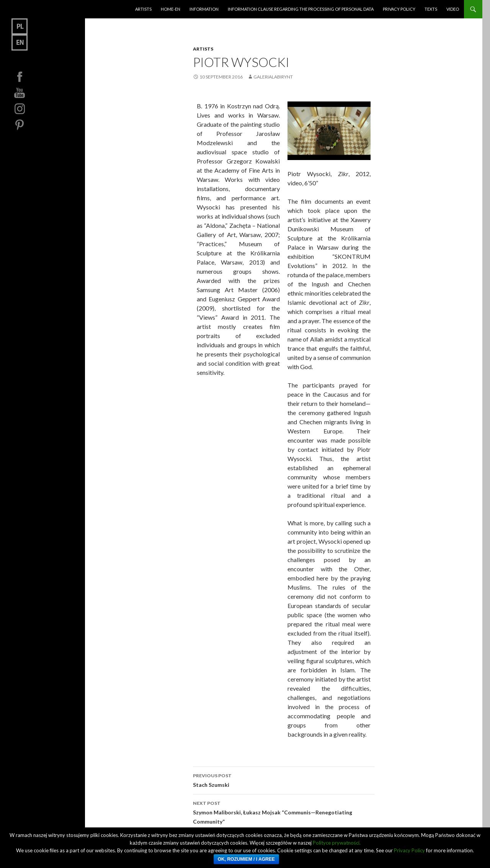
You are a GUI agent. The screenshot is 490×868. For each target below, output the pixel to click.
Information (204, 9)
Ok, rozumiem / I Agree (246, 859)
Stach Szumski (284, 780)
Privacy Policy (399, 9)
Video (453, 9)
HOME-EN (171, 9)
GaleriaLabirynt (273, 77)
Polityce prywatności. (337, 843)
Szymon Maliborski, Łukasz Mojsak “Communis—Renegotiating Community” (284, 812)
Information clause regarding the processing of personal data (301, 9)
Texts (431, 9)
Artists (143, 9)
